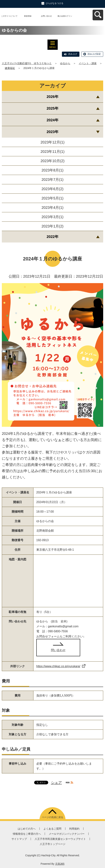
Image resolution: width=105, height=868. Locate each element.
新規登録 (28, 16)
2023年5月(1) (52, 198)
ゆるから (65, 63)
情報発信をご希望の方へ (27, 834)
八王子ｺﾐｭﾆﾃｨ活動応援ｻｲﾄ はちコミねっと (27, 63)
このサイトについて (9, 16)
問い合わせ (58, 650)
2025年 (52, 108)
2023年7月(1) (52, 180)
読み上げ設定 (94, 54)
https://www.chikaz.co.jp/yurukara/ (61, 666)
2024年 (52, 120)
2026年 (52, 97)
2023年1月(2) (52, 226)
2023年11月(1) (52, 152)
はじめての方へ (27, 829)
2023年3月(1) (52, 217)
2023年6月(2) (52, 189)
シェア (56, 783)
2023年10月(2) (52, 161)
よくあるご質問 (52, 829)
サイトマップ (19, 839)
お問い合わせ (46, 16)
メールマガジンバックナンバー (67, 834)
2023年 (52, 132)
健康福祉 (10, 68)
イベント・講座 (88, 63)
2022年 (52, 237)
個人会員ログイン (65, 16)
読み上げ (73, 54)
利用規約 (74, 829)
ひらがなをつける (55, 3)
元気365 (60, 864)
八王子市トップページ (53, 844)
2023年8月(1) (52, 170)
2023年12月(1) (52, 142)
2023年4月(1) (52, 208)
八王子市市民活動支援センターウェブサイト (60, 839)
